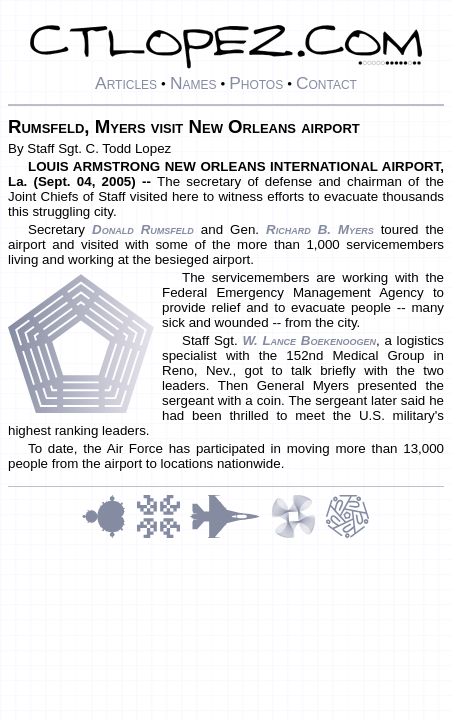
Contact (326, 83)
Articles (126, 83)
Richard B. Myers (320, 229)
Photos (256, 83)
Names (193, 83)
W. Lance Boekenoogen (309, 340)
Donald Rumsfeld (143, 229)
